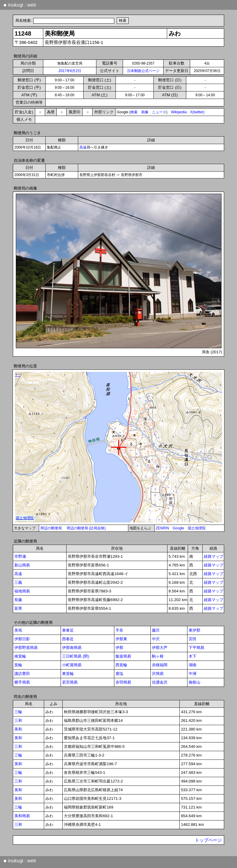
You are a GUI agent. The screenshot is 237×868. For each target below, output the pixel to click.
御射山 (194, 682)
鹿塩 (119, 674)
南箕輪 (20, 656)
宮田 (193, 639)
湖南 (193, 665)
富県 (18, 608)
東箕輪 (68, 674)
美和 (18, 729)
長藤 (18, 600)
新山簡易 (22, 565)
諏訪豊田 (22, 674)
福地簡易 (22, 591)
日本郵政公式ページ (143, 71)
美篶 (18, 630)
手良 (119, 630)
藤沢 (156, 630)
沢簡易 (158, 674)
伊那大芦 (160, 648)
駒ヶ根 (158, 656)
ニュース (159, 112)
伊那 (119, 648)
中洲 (193, 674)
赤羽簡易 (123, 682)
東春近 (68, 630)
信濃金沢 (160, 682)
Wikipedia (179, 112)
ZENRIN (163, 528)
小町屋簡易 (72, 665)
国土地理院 (197, 528)
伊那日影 (22, 639)
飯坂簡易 (123, 656)
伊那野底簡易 (26, 648)
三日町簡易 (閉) (76, 656)
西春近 (68, 639)
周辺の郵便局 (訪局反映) (86, 528)
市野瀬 (20, 556)
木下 (193, 656)
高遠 (83, 147)
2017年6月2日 (70, 71)
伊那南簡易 (72, 648)
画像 (145, 112)
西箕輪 (121, 665)
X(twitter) (197, 112)
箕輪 (18, 665)
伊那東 (121, 639)
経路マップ (214, 556)
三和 (18, 720)
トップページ (208, 840)
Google (178, 528)
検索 (134, 112)
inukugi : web (20, 5)
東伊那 (194, 630)
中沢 (156, 639)
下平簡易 (196, 648)
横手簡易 (22, 682)
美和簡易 (22, 816)
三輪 (18, 712)
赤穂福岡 (160, 665)
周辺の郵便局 (51, 528)
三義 (18, 582)
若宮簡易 (70, 682)
